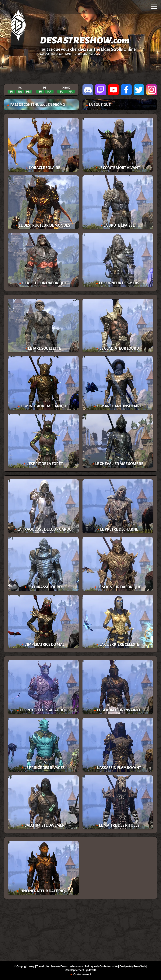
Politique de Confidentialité (101, 966)
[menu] (154, 7)
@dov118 (91, 970)
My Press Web (138, 966)
